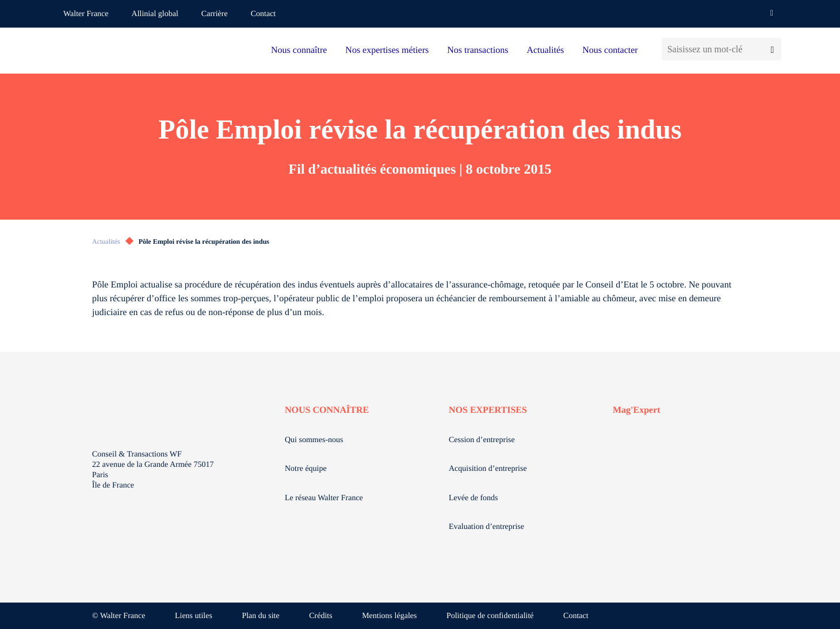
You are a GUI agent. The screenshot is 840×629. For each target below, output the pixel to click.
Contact (264, 14)
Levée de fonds (474, 498)
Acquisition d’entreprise (488, 469)
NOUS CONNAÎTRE (327, 410)
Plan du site (260, 616)
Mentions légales (389, 616)
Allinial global (155, 14)
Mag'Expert (637, 410)
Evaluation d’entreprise (486, 527)
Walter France (86, 14)
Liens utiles (194, 616)
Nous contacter (610, 50)
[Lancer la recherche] (772, 49)
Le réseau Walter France (324, 498)
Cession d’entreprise (482, 440)
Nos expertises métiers (387, 50)
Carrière (215, 14)
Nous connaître (299, 50)
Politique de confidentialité (490, 616)
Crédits (320, 616)
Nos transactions (478, 50)
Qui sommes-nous (314, 440)
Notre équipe (306, 469)
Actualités (545, 50)
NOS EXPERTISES (488, 410)
